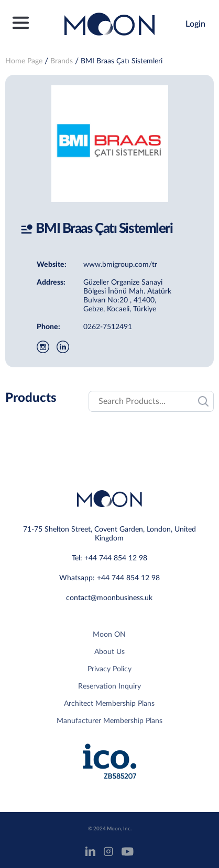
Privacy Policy (109, 669)
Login (195, 24)
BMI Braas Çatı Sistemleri (122, 61)
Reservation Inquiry (109, 686)
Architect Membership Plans (109, 704)
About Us (109, 652)
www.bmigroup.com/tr (120, 265)
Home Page (24, 61)
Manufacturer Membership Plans (109, 721)
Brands (62, 61)
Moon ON (109, 635)
